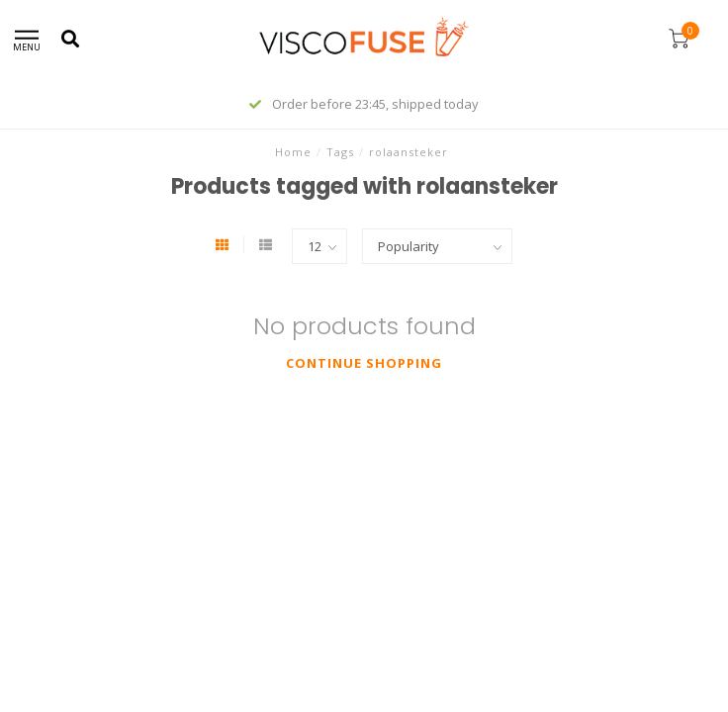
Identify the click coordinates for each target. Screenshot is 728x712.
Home (293, 152)
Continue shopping (364, 363)
